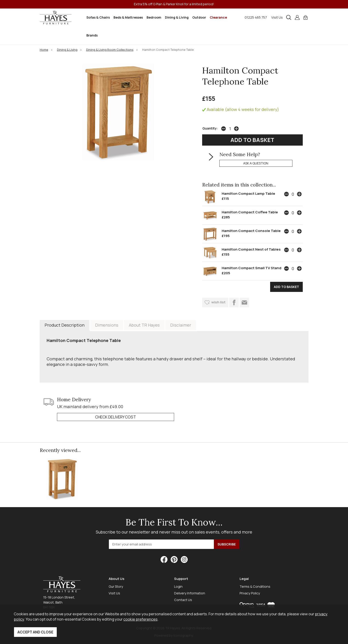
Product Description (65, 325)
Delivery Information (190, 593)
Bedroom (154, 17)
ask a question (256, 163)
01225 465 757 (256, 17)
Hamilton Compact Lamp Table (248, 193)
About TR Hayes (144, 325)
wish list (218, 302)
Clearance (218, 17)
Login (178, 586)
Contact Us (183, 600)
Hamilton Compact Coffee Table (250, 212)
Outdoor (199, 17)
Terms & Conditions (255, 586)
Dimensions (107, 325)
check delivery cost (116, 417)
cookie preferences (140, 619)
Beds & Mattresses (128, 17)
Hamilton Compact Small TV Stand (252, 268)
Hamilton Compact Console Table (251, 231)
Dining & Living (177, 17)
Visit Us (277, 17)
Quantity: (210, 128)
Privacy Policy (250, 593)
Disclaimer (181, 325)
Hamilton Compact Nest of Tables (251, 249)
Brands (92, 35)
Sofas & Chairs (98, 17)
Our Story (116, 586)
